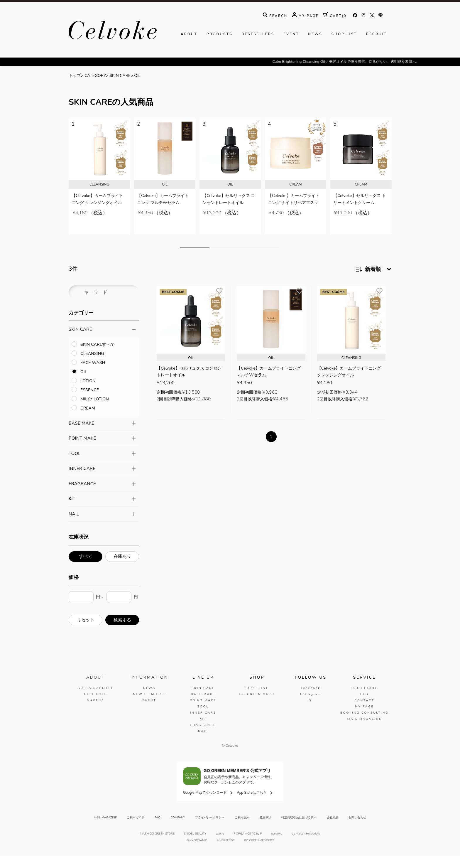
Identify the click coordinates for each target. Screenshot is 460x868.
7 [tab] (258, 260)
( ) (336, 34)
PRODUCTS (220, 52)
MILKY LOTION (95, 411)
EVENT (291, 52)
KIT (203, 731)
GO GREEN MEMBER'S (259, 853)
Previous (62, 196)
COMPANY (178, 830)
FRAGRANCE (203, 737)
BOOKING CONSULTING (365, 725)
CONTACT (364, 712)
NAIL (203, 743)
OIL (137, 94)
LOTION (88, 393)
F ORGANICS (242, 846)
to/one (220, 846)
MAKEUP (96, 712)
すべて (86, 568)
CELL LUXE (96, 706)
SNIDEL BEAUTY (195, 846)
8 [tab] (267, 260)
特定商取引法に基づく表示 (299, 830)
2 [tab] (214, 260)
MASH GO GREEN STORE (157, 846)
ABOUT (189, 52)
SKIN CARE (120, 94)
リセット (86, 632)
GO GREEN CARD (257, 706)
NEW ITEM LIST (149, 706)
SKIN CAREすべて (98, 357)
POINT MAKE (203, 712)
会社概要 (333, 830)
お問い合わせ (357, 830)
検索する (122, 632)
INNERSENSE (225, 853)
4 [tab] (231, 260)
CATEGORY (95, 94)
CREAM (88, 420)
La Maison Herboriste (306, 846)
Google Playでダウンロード (205, 805)
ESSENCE (90, 402)
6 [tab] (249, 260)
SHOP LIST (344, 52)
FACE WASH (93, 375)
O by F (257, 846)
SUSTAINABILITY (95, 700)
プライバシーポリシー (210, 830)
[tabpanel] (99, 189)
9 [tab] (275, 260)
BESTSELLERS (258, 52)
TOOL (203, 719)
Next (398, 196)
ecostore (277, 846)
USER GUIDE (365, 700)
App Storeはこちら (252, 805)
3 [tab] (223, 260)
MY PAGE (364, 719)
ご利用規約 (242, 830)
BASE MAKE (203, 706)
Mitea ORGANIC (196, 853)
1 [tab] (195, 260)
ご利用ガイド (136, 830)
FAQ (365, 706)
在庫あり (122, 568)
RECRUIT (377, 52)
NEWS (315, 52)
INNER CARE (203, 725)
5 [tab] (240, 260)
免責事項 (265, 830)
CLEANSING (92, 366)
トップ (75, 94)
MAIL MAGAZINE (365, 731)
